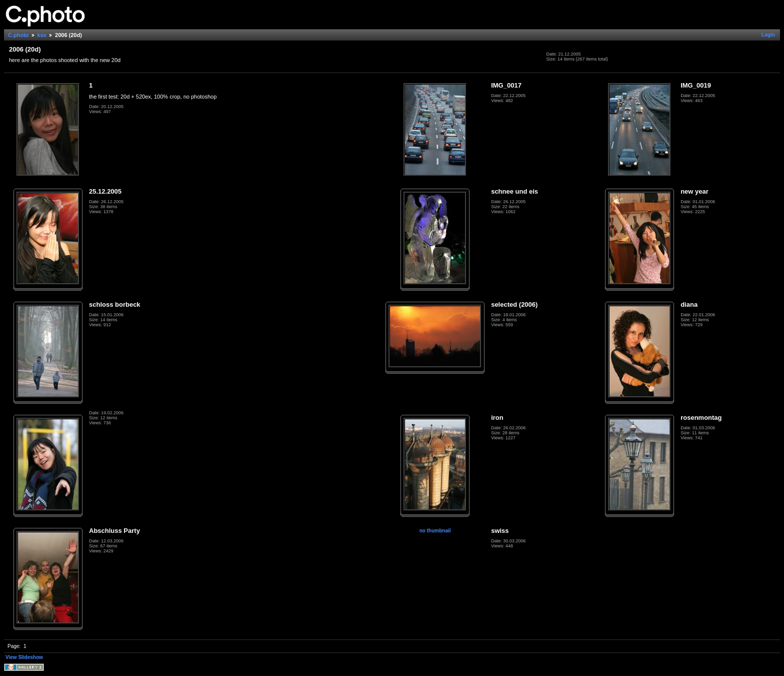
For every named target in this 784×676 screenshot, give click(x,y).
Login (768, 35)
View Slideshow (24, 657)
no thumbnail (435, 531)
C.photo (18, 35)
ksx (42, 35)
